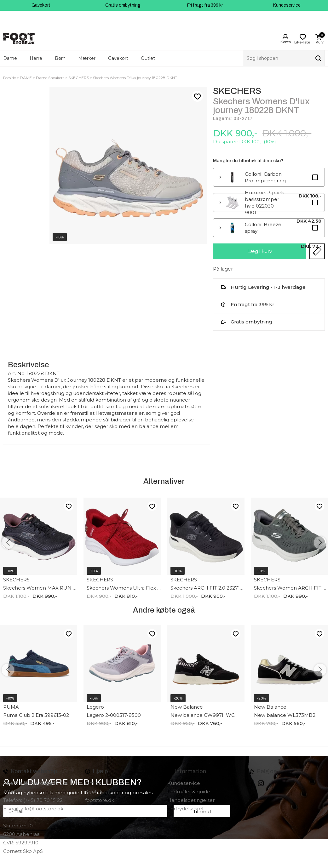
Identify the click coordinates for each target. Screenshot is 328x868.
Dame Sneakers (50, 78)
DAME (26, 78)
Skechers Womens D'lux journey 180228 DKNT (135, 78)
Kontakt (95, 792)
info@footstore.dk (42, 809)
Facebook (252, 783)
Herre (36, 58)
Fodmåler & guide (189, 792)
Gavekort (41, 5)
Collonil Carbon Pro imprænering (265, 177)
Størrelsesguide (317, 251)
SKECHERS (79, 78)
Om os (93, 783)
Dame (10, 58)
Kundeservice (287, 5)
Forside (9, 78)
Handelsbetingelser (191, 800)
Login (285, 37)
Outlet (148, 58)
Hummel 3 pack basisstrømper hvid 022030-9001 (264, 203)
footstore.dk (100, 800)
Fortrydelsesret (186, 809)
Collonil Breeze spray (263, 228)
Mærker (87, 58)
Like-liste (197, 96)
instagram (261, 783)
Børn (60, 58)
